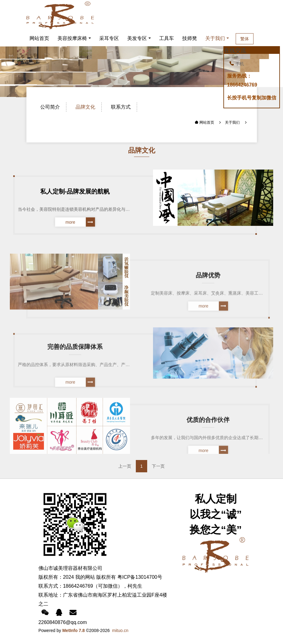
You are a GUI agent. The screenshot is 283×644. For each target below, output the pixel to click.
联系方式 (121, 107)
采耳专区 (109, 38)
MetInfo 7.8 (74, 630)
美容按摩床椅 (72, 38)
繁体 (253, 39)
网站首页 (39, 38)
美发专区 (137, 38)
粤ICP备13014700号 (140, 577)
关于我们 (217, 38)
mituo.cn (120, 630)
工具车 (167, 38)
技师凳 (190, 38)
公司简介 (50, 107)
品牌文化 (85, 107)
